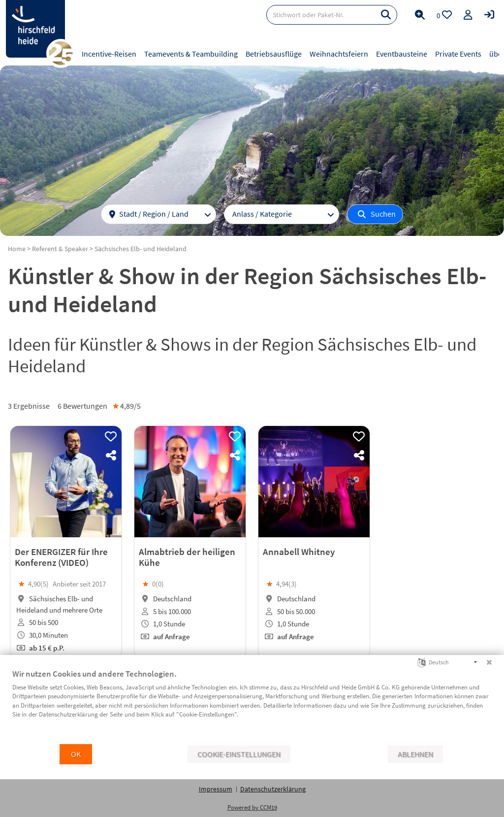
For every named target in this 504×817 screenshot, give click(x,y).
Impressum (216, 789)
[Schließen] (489, 662)
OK (76, 754)
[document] (252, 706)
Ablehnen (415, 754)
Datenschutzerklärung (273, 789)
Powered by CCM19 (252, 807)
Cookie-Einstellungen (239, 754)
